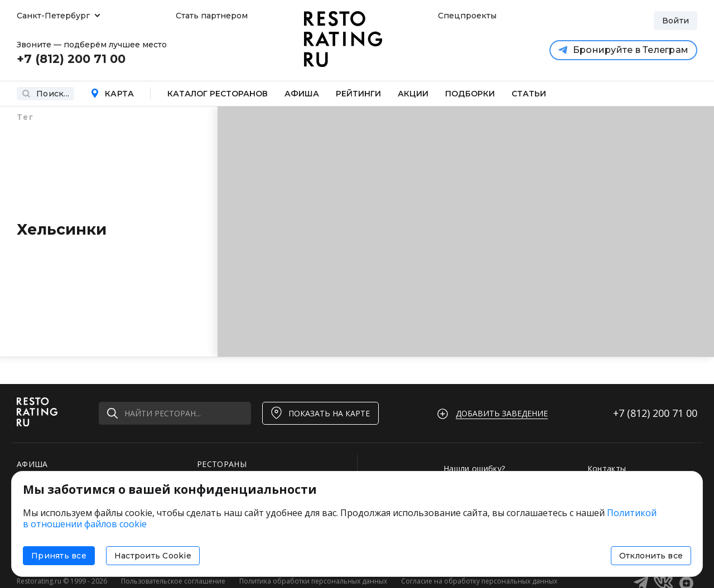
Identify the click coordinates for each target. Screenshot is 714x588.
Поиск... (45, 94)
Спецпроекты (466, 16)
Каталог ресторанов (218, 94)
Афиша (302, 94)
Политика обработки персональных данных (313, 581)
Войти (676, 21)
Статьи (529, 94)
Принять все (59, 556)
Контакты (607, 468)
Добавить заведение (502, 413)
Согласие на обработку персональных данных (479, 581)
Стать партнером (212, 16)
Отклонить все (651, 556)
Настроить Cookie (153, 556)
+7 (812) (655, 413)
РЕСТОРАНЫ (222, 464)
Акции (413, 94)
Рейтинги (358, 94)
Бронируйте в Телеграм (623, 50)
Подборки (470, 94)
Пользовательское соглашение (173, 581)
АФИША (32, 464)
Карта (112, 94)
